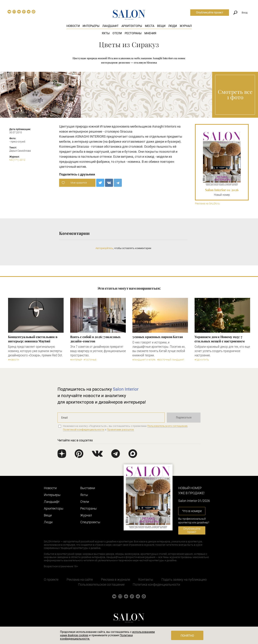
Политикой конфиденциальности (84, 430)
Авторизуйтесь (104, 248)
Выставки (88, 488)
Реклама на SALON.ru (207, 204)
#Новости (14, 360)
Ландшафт (110, 26)
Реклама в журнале (116, 579)
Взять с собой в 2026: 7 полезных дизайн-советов (95, 339)
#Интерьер (76, 360)
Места (150, 26)
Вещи (161, 26)
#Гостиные (90, 360)
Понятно (187, 636)
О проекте (51, 579)
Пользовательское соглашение (101, 585)
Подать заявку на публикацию (184, 579)
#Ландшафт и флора (144, 360)
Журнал (186, 26)
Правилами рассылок (121, 430)
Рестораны (133, 33)
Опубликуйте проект (210, 12)
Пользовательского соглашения (167, 426)
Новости (73, 26)
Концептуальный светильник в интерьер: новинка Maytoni (33, 339)
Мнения (150, 33)
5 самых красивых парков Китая (158, 337)
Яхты (106, 33)
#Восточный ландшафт (171, 360)
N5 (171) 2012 (17, 160)
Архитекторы (132, 26)
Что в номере (192, 511)
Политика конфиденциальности (156, 585)
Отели (117, 33)
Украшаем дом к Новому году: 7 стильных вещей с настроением (220, 339)
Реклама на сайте (80, 579)
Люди (173, 26)
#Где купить (202, 360)
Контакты (146, 579)
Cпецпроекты (90, 522)
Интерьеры (91, 26)
